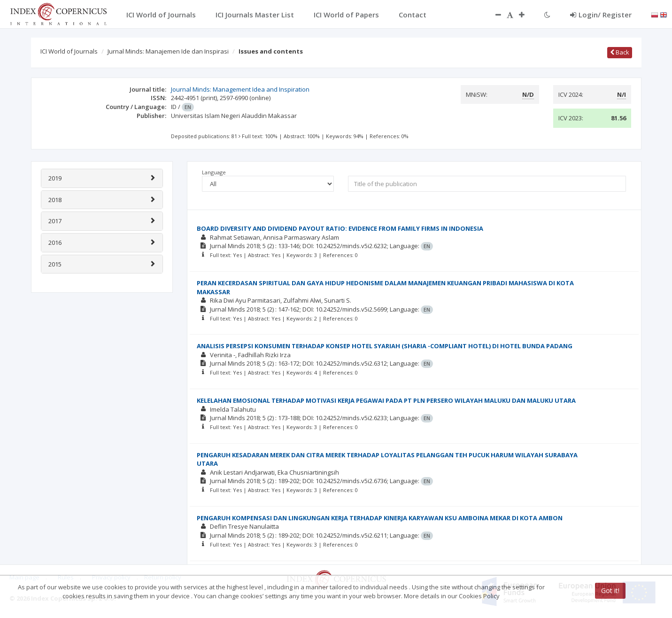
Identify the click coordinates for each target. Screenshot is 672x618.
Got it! (610, 591)
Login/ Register (601, 15)
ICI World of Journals (69, 51)
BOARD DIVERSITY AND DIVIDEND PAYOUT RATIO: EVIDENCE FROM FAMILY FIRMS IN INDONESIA (340, 228)
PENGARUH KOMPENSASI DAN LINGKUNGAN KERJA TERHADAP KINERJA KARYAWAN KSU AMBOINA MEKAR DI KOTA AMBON (380, 518)
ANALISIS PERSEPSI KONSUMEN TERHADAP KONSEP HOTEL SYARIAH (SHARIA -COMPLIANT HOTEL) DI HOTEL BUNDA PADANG (385, 346)
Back (620, 52)
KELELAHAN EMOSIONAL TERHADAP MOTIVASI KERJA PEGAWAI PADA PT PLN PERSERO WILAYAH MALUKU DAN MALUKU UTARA (386, 400)
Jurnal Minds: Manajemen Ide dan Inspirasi (168, 51)
